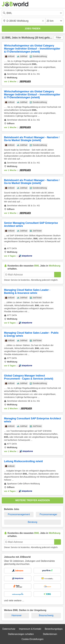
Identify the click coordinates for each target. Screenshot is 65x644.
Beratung (33, 522)
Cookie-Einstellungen (32, 639)
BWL (8, 38)
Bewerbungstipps (54, 629)
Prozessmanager (48, 514)
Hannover (17, 615)
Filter (58, 38)
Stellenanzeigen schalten (21, 634)
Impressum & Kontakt (30, 629)
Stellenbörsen (50, 634)
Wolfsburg (28, 38)
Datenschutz (9, 629)
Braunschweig (46, 615)
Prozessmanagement (19, 514)
